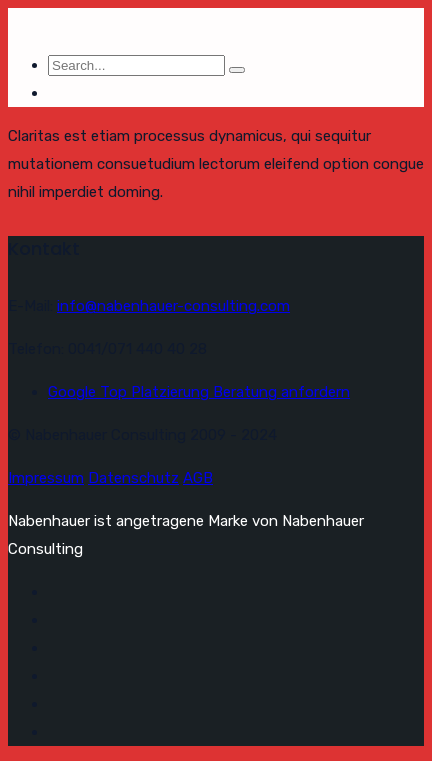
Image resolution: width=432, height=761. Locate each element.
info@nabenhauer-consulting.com (173, 306)
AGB (198, 478)
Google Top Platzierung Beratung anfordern (199, 392)
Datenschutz (133, 478)
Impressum (46, 478)
